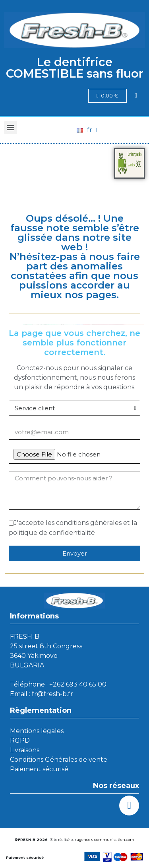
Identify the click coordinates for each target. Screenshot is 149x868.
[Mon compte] (136, 96)
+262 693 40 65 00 (78, 684)
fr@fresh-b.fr (52, 694)
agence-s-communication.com (106, 840)
